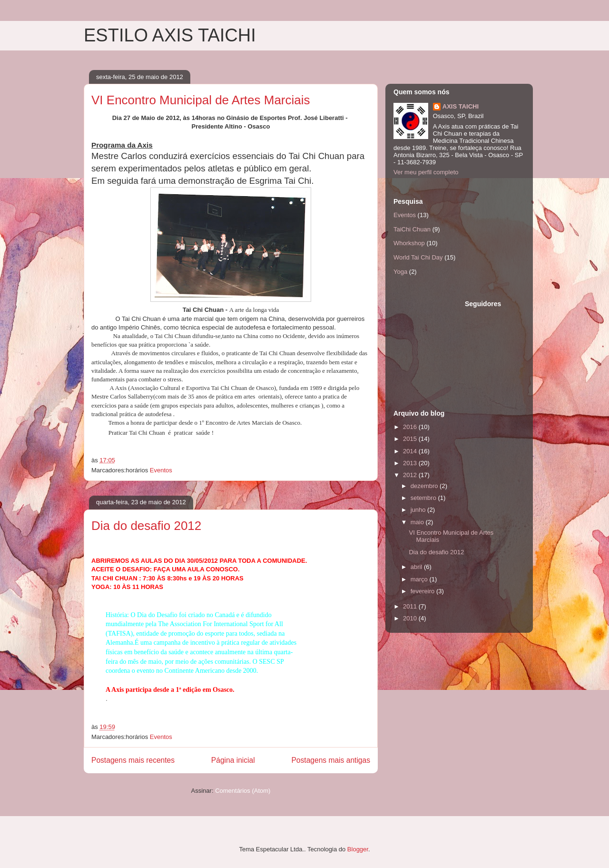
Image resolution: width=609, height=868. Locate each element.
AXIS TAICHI (461, 106)
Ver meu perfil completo (426, 172)
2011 (411, 606)
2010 (411, 618)
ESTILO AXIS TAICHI (170, 35)
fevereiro (423, 591)
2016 (411, 427)
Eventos (161, 470)
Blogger (358, 849)
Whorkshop (409, 243)
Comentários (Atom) (243, 791)
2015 (411, 439)
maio (418, 522)
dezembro (425, 486)
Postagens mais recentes (133, 760)
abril (417, 567)
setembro (424, 498)
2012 (411, 475)
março (420, 579)
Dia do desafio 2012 (146, 526)
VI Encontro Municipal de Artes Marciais (201, 100)
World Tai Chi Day (418, 257)
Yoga (400, 272)
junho (419, 510)
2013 (411, 463)
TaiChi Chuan (412, 229)
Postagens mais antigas (331, 760)
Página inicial (233, 760)
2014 (411, 451)
